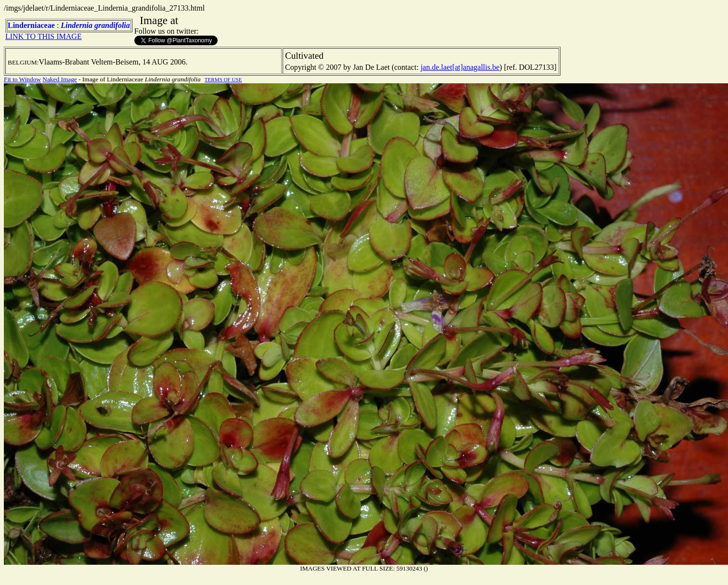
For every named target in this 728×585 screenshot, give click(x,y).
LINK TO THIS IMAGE (44, 36)
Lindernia (77, 25)
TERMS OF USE (223, 79)
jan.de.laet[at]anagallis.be (460, 67)
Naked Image (59, 79)
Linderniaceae (31, 25)
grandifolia (112, 25)
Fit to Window (22, 79)
